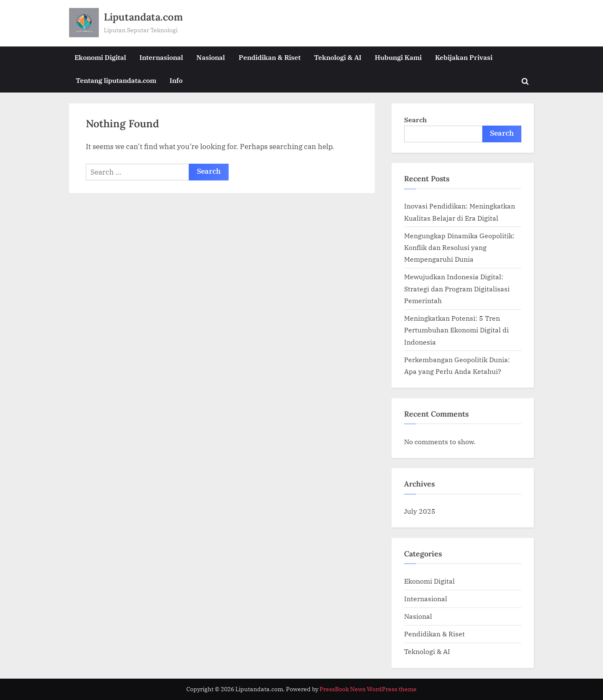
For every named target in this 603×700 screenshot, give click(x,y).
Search (415, 120)
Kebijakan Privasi (464, 57)
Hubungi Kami (398, 57)
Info (176, 80)
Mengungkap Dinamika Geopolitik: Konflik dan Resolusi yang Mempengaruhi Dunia (459, 247)
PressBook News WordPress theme (368, 689)
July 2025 (420, 511)
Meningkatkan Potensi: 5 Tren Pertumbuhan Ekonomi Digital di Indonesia (456, 330)
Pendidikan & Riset (270, 57)
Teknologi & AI (338, 57)
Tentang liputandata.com (116, 80)
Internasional (161, 57)
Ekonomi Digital (100, 57)
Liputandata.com (143, 17)
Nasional (211, 57)
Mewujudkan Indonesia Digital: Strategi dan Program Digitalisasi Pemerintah (457, 288)
